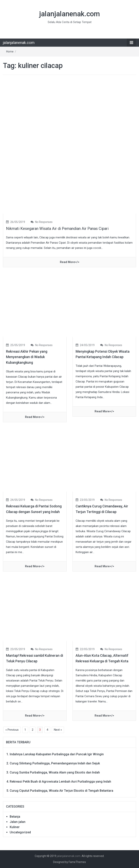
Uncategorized (20, 832)
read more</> (70, 262)
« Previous (12, 730)
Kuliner (15, 827)
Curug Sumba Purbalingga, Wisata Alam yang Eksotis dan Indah (55, 772)
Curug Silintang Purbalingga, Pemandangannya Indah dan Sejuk (55, 763)
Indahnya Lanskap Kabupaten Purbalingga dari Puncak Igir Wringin (57, 754)
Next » (58, 730)
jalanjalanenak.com (69, 14)
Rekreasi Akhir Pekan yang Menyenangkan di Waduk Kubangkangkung (27, 357)
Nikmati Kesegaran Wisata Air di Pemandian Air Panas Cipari (57, 229)
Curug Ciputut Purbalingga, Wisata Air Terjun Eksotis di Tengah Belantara (61, 791)
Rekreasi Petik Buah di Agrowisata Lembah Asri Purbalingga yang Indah (60, 782)
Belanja (15, 817)
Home (10, 52)
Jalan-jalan (18, 822)
